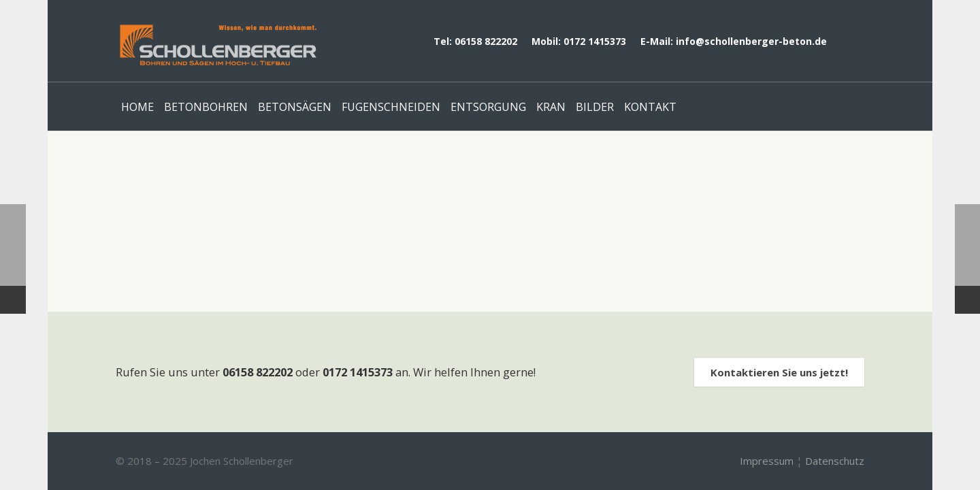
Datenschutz (835, 461)
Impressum (767, 461)
